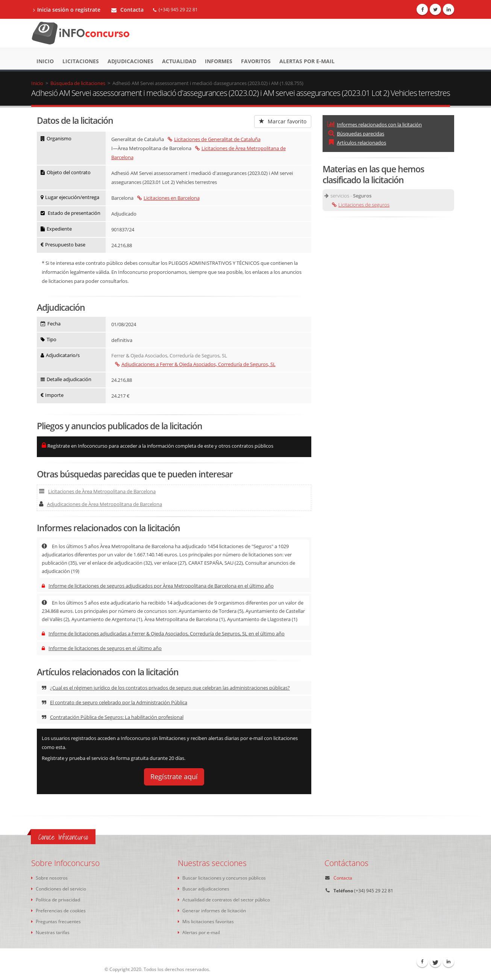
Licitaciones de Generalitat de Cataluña (214, 139)
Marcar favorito (283, 121)
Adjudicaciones (130, 61)
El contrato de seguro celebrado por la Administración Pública (114, 702)
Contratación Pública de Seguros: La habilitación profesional (113, 717)
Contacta (127, 10)
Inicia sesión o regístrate (67, 10)
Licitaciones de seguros (361, 205)
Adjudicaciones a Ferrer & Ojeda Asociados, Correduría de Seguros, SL (195, 364)
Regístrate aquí (174, 776)
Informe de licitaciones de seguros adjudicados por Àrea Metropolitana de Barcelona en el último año (158, 586)
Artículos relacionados (357, 143)
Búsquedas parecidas (356, 134)
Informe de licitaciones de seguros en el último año (102, 648)
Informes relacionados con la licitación (375, 125)
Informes (219, 61)
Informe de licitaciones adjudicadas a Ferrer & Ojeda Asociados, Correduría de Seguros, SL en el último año (163, 634)
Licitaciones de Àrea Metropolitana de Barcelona (97, 491)
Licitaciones (81, 61)
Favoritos (256, 61)
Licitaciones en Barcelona (168, 198)
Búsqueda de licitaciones (78, 83)
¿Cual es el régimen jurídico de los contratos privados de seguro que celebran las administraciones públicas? (166, 688)
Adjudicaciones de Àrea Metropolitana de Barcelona (101, 504)
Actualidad (179, 61)
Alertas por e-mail (307, 61)
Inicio (45, 61)
